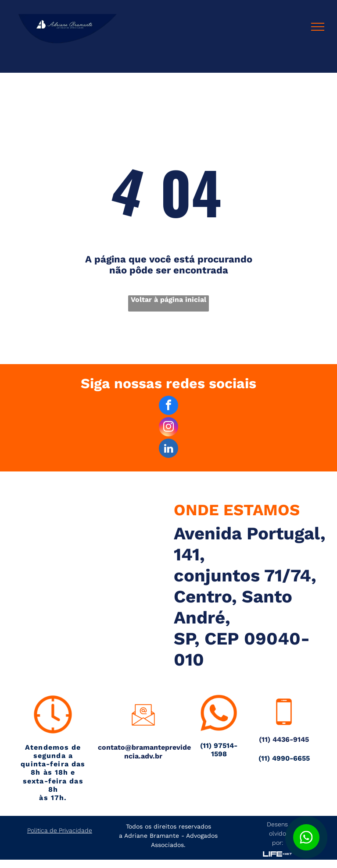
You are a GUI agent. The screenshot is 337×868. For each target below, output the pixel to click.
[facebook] (168, 406)
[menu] (318, 27)
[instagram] (168, 428)
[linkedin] (168, 449)
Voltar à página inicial (168, 299)
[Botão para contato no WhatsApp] (306, 837)
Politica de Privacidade (60, 830)
